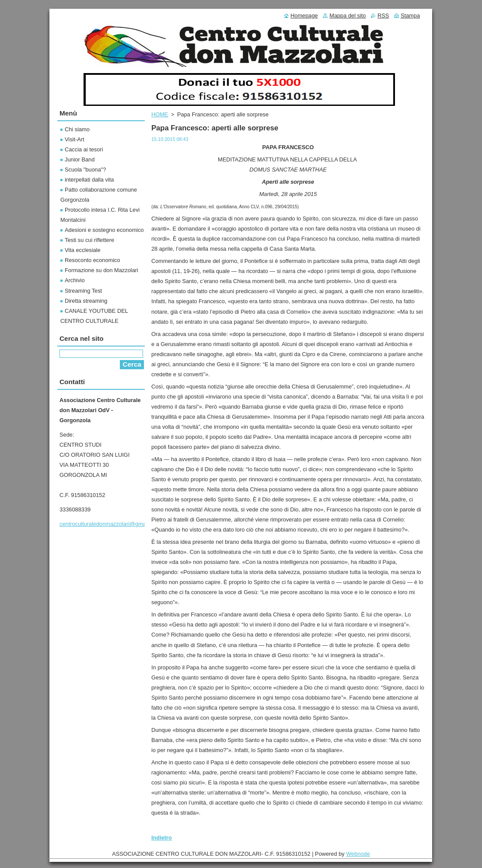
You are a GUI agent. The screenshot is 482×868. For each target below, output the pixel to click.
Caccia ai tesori (84, 149)
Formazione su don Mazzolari (101, 270)
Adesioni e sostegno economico (104, 230)
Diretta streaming (86, 301)
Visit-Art (75, 139)
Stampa (410, 16)
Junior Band (80, 159)
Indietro (162, 838)
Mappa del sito (348, 16)
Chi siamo (77, 129)
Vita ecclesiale (83, 250)
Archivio (75, 280)
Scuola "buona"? (85, 170)
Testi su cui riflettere (89, 240)
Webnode (358, 854)
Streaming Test (83, 291)
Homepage (304, 16)
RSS (383, 16)
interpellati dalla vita (89, 180)
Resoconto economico (93, 260)
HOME (160, 114)
